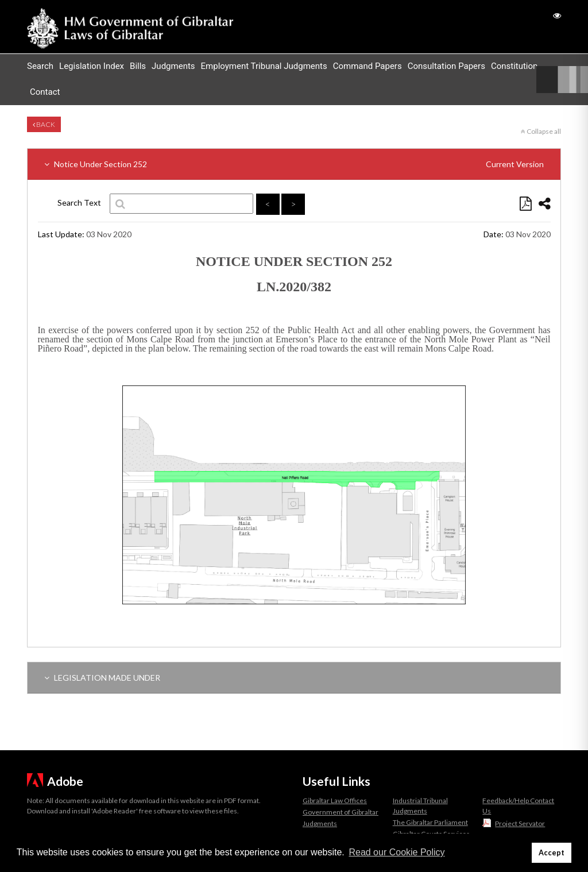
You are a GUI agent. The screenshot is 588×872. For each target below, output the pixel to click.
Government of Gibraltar (341, 812)
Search (40, 66)
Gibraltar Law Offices (335, 800)
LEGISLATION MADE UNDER (102, 678)
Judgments (173, 66)
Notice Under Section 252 (294, 164)
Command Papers (367, 66)
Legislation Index (92, 66)
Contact (45, 92)
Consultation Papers (446, 66)
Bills (138, 66)
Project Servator (520, 823)
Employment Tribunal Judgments (264, 66)
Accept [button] (552, 853)
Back (44, 124)
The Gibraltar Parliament (430, 822)
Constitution (514, 66)
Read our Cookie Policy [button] (396, 852)
